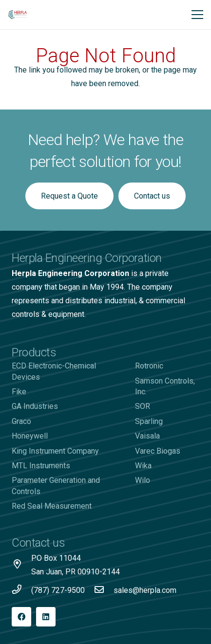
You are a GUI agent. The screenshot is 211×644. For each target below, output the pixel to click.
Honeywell (30, 436)
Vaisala (147, 436)
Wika (143, 466)
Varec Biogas (158, 451)
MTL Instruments (41, 466)
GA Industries (35, 406)
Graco (21, 421)
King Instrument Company (55, 451)
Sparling (149, 421)
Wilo (143, 480)
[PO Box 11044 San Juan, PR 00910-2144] (21, 565)
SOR (143, 406)
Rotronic (149, 366)
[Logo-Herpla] (18, 15)
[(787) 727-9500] (21, 590)
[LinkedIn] (46, 617)
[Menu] (197, 15)
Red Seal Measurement (52, 506)
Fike (19, 392)
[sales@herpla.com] (104, 590)
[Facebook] (21, 617)
